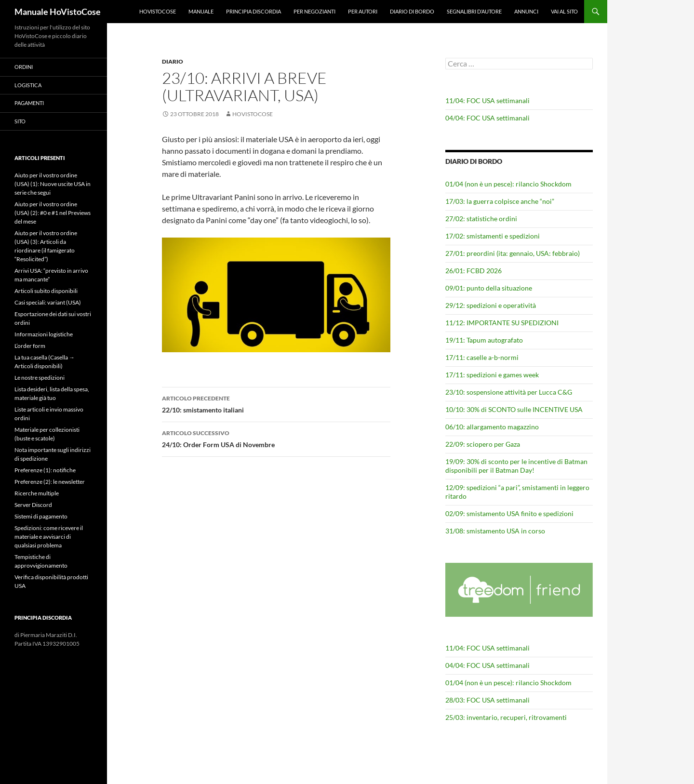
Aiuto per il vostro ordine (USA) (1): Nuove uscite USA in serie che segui (53, 184)
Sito (20, 121)
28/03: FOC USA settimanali (487, 700)
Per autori (363, 11)
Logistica (28, 85)
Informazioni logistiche (44, 334)
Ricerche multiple (37, 493)
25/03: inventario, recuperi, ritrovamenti (506, 717)
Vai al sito (564, 11)
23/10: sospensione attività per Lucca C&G (509, 392)
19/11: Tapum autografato (484, 340)
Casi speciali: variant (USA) (48, 302)
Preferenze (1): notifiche (45, 470)
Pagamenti (29, 103)
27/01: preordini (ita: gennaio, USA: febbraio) (513, 253)
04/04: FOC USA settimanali (487, 118)
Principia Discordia (254, 11)
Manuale (201, 11)
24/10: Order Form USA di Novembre (276, 438)
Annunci (526, 11)
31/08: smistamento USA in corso (495, 531)
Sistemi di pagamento (41, 516)
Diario (173, 61)
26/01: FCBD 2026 (474, 271)
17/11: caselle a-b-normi (482, 357)
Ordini (24, 67)
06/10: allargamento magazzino (492, 427)
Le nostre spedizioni (40, 378)
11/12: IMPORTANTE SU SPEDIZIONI (502, 323)
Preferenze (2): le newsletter (50, 482)
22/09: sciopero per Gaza (483, 444)
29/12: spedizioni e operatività (491, 305)
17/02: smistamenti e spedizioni (493, 236)
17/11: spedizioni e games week (492, 375)
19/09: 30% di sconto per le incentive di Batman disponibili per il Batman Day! (516, 466)
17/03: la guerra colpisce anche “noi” (500, 201)
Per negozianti (314, 11)
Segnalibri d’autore (474, 11)
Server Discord (33, 505)
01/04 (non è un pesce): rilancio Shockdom (508, 184)
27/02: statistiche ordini (481, 219)
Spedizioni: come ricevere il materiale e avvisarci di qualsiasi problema (49, 537)
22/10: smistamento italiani (276, 403)
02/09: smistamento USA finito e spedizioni (509, 513)
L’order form (30, 346)
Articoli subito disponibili (46, 291)
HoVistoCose (158, 11)
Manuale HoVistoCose (58, 12)
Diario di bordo (412, 11)
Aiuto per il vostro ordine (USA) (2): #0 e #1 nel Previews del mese (53, 213)
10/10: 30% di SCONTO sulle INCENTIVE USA (514, 409)
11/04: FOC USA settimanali (487, 100)
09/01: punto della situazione (489, 288)
